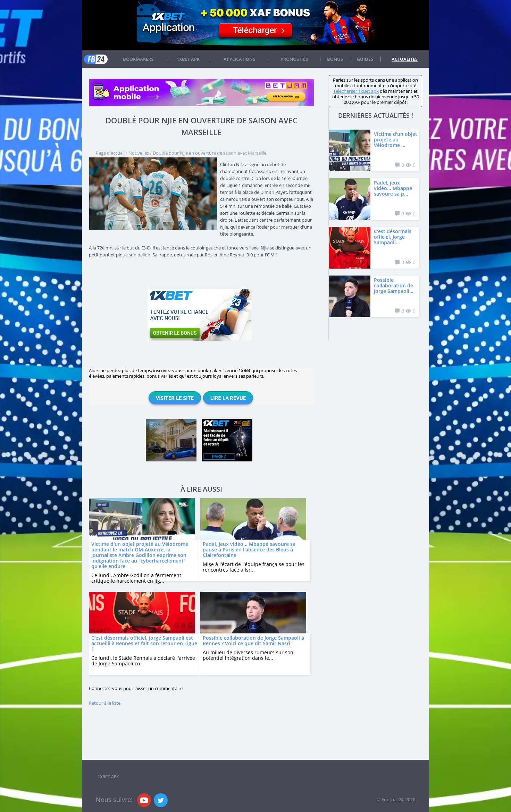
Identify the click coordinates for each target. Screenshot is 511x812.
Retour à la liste (105, 703)
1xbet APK (188, 59)
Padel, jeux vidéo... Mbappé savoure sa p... (393, 188)
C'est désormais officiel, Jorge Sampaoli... (393, 237)
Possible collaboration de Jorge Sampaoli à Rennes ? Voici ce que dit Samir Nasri (253, 641)
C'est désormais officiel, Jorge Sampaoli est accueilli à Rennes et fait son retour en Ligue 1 (144, 643)
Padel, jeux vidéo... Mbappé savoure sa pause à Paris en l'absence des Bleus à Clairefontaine (249, 549)
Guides (365, 59)
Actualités (405, 59)
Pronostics (294, 59)
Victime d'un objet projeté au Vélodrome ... (396, 140)
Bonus (335, 59)
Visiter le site (175, 398)
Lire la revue (228, 398)
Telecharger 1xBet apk (356, 91)
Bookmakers (138, 59)
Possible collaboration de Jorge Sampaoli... (394, 285)
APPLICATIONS (239, 59)
